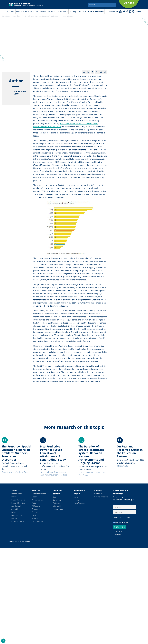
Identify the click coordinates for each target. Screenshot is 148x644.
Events (76, 497)
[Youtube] (120, 11)
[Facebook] (127, 11)
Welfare (35, 518)
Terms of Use (119, 532)
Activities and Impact (48, 11)
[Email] (84, 72)
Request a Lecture (101, 497)
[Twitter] (124, 11)
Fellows (14, 512)
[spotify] (133, 11)
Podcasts (56, 503)
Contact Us (82, 11)
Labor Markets (37, 521)
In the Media (63, 11)
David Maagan (60, 472)
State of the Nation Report (39, 495)
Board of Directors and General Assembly (18, 506)
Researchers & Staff (19, 500)
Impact (76, 500)
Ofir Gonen (84, 475)
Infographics (57, 506)
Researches (16, 16)
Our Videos (57, 500)
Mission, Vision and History (18, 495)
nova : (12, 541)
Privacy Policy (119, 534)
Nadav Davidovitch (87, 472)
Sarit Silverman (9, 472)
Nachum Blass (123, 466)
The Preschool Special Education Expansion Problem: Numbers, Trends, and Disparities (16, 453)
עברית (125, 522)
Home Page (6, 16)
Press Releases (79, 503)
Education (36, 512)
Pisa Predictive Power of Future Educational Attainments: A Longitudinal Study (53, 453)
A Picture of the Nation (38, 501)
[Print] (88, 72)
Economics (36, 509)
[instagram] (130, 11)
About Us (11, 11)
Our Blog (73, 11)
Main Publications (96, 11)
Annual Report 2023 (60, 509)
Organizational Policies (17, 517)
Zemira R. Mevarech (49, 475)
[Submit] (112, 4)
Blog (54, 497)
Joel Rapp (63, 475)
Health (35, 515)
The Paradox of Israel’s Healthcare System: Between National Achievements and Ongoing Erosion (91, 455)
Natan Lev (100, 472)
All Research (37, 506)
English (117, 522)
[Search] (102, 5)
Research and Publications (27, 11)
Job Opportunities (18, 521)
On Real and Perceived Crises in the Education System (130, 451)
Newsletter (113, 12)
